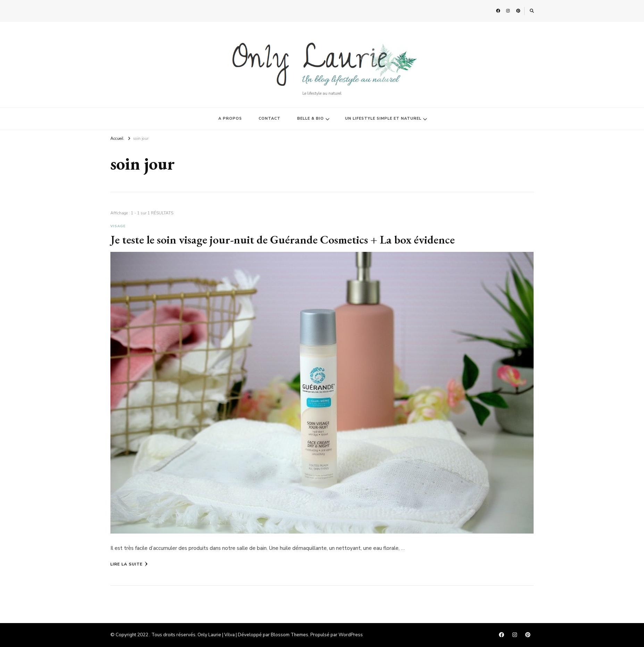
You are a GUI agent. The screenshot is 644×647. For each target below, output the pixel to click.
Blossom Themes (290, 635)
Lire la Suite (129, 564)
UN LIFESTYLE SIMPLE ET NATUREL (383, 118)
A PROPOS (230, 118)
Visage (118, 226)
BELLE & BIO (311, 118)
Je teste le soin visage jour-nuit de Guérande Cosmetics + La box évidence (283, 239)
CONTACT (270, 118)
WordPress (351, 635)
